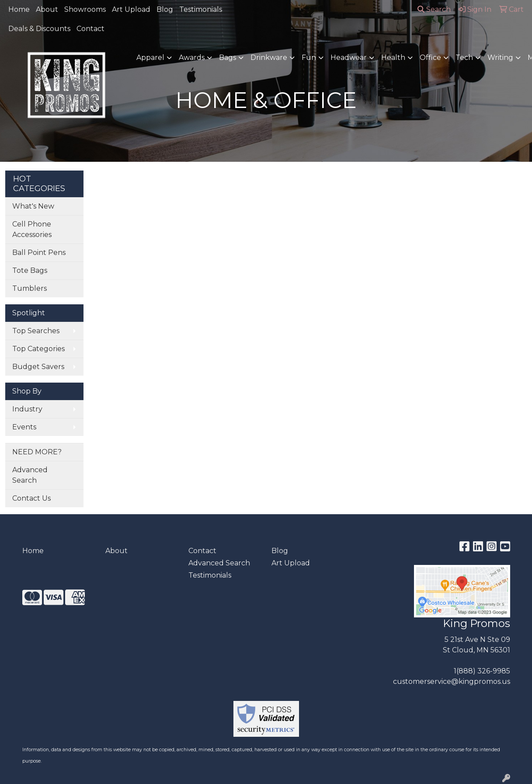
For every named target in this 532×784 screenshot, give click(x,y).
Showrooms (85, 9)
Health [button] (393, 57)
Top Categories (38, 349)
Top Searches (36, 331)
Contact (90, 29)
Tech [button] (464, 57)
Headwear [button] (349, 57)
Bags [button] (228, 57)
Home (19, 9)
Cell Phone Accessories (32, 229)
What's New (33, 206)
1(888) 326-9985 (482, 671)
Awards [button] (192, 57)
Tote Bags (30, 270)
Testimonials (201, 9)
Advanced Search (30, 475)
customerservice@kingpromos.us (452, 681)
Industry (27, 409)
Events (24, 427)
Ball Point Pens (39, 253)
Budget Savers (38, 367)
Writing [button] (500, 57)
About (47, 9)
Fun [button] (309, 57)
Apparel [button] (150, 57)
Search (434, 9)
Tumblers (30, 288)
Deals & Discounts (39, 29)
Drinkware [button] (269, 57)
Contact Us (31, 498)
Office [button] (430, 57)
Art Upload (131, 9)
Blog (165, 9)
